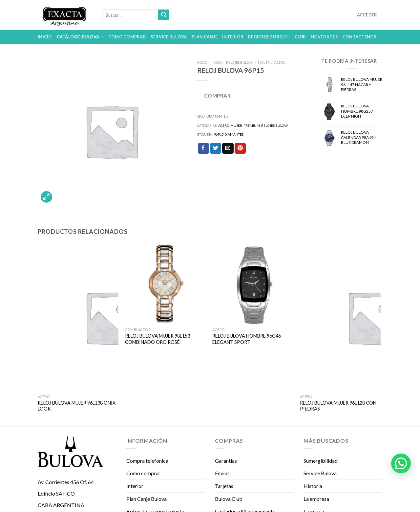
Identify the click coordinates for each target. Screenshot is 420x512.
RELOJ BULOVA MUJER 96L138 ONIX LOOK (77, 406)
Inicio (45, 37)
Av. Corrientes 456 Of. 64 (66, 482)
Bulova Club (229, 499)
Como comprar (127, 37)
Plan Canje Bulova (147, 499)
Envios (222, 473)
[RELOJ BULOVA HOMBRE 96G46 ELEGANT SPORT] (253, 284)
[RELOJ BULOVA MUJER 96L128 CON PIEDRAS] (340, 317)
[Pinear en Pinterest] (240, 148)
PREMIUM (252, 125)
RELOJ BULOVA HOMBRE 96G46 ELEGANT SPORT (247, 339)
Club (300, 37)
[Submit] (164, 15)
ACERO (280, 62)
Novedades (324, 37)
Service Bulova (169, 37)
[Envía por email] (228, 148)
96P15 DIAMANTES (229, 134)
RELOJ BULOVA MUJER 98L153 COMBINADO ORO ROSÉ (157, 339)
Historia (313, 486)
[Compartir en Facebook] (203, 148)
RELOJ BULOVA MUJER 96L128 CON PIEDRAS (338, 406)
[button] (401, 463)
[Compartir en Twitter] (216, 148)
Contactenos (360, 37)
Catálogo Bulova (80, 37)
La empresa (316, 499)
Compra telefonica (147, 461)
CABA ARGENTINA (61, 505)
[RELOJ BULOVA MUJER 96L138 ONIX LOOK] (78, 317)
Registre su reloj (269, 37)
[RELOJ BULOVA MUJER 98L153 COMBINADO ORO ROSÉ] (166, 284)
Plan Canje (205, 37)
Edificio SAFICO (56, 493)
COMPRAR (217, 96)
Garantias (226, 461)
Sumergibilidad (321, 461)
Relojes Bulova (240, 62)
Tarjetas (224, 486)
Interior (233, 37)
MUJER (264, 62)
